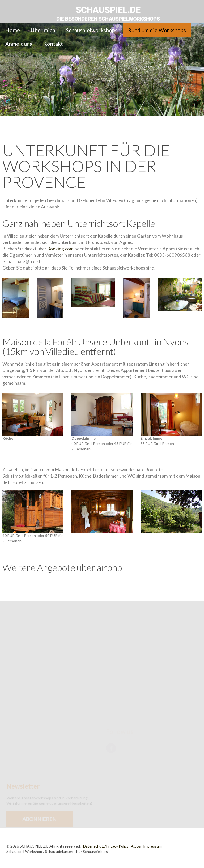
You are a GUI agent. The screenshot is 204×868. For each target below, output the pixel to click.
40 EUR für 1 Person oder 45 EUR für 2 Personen (102, 426)
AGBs (136, 846)
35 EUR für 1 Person (171, 424)
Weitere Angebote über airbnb (62, 567)
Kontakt (53, 44)
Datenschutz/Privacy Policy (106, 846)
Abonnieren (39, 824)
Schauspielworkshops (92, 30)
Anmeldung (19, 44)
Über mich (43, 30)
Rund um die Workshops (157, 30)
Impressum (152, 846)
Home (13, 30)
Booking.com (60, 249)
